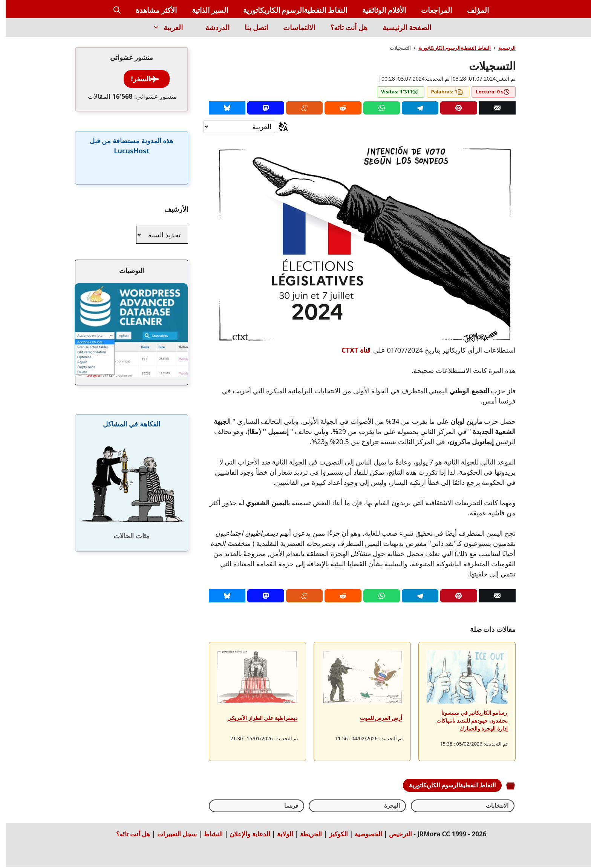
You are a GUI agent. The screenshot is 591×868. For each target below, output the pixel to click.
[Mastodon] (260, 108)
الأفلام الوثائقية (378, 10)
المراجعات (431, 10)
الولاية (279, 835)
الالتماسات (293, 28)
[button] (111, 10)
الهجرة (451, 806)
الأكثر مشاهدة (151, 10)
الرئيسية (501, 48)
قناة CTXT (351, 350)
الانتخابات (489, 806)
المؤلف (472, 10)
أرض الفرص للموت (375, 718)
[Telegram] (414, 108)
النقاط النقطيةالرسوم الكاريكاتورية (290, 10)
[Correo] (492, 108)
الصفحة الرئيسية (401, 28)
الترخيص (395, 835)
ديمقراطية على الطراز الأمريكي (257, 718)
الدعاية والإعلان (244, 835)
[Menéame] (299, 108)
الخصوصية (363, 835)
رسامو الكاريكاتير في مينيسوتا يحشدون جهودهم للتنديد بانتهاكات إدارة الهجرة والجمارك (466, 721)
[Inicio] (446, 32)
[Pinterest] (453, 108)
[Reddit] (337, 108)
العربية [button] (158, 28)
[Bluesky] (221, 108)
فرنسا (416, 806)
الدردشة (212, 28)
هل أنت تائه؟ (343, 28)
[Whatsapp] (376, 108)
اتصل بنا (251, 28)
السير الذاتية (204, 10)
